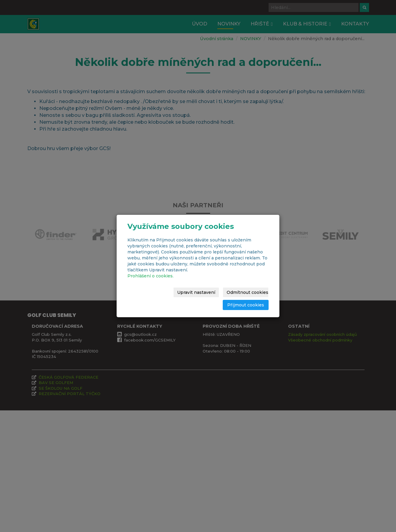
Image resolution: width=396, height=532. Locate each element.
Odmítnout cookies (247, 292)
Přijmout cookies (246, 305)
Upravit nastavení (196, 292)
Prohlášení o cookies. (150, 276)
